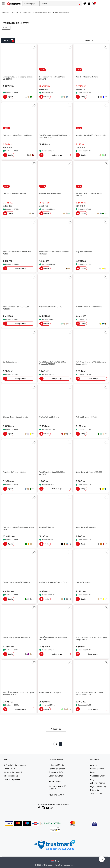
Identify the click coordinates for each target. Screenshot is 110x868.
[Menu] (4, 4)
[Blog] (92, 779)
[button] (31, 4)
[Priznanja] (95, 790)
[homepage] (14, 3)
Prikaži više (56, 729)
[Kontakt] (94, 772)
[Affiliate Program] (98, 783)
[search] (61, 4)
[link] (89, 4)
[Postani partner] (97, 769)
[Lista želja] (85, 4)
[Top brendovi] (96, 793)
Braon (6, 28)
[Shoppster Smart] (98, 776)
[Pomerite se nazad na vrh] (102, 859)
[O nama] (94, 765)
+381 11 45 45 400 (56, 795)
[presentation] (55, 4)
